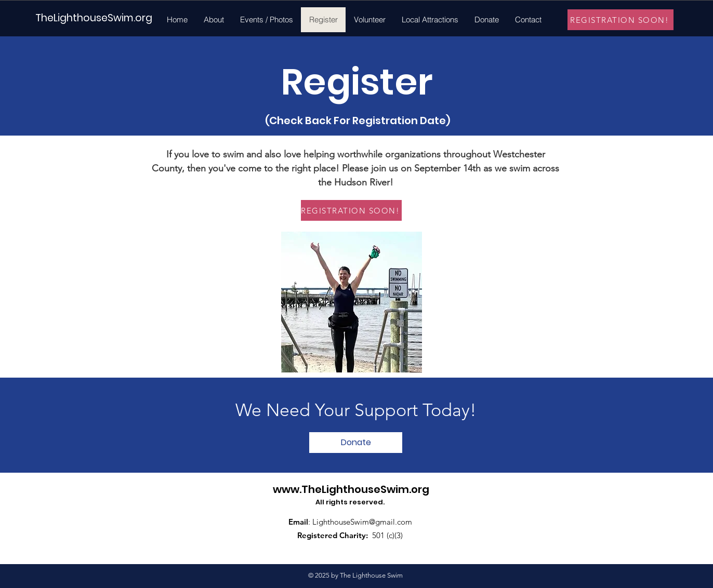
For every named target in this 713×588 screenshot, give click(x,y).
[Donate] (356, 443)
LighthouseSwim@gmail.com (362, 522)
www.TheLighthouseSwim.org (351, 489)
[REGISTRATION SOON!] (620, 20)
